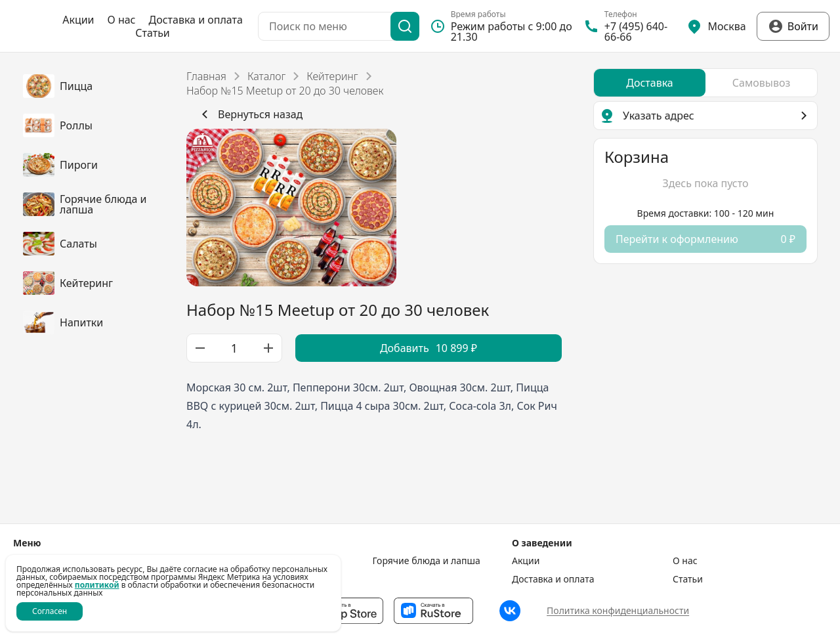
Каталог (266, 76)
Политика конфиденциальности (618, 610)
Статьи (153, 33)
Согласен (50, 611)
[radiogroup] (705, 83)
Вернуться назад (250, 114)
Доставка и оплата (196, 20)
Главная (206, 76)
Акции (78, 20)
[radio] (650, 83)
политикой (97, 585)
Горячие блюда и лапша (427, 561)
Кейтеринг (332, 76)
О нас (122, 20)
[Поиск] (405, 26)
